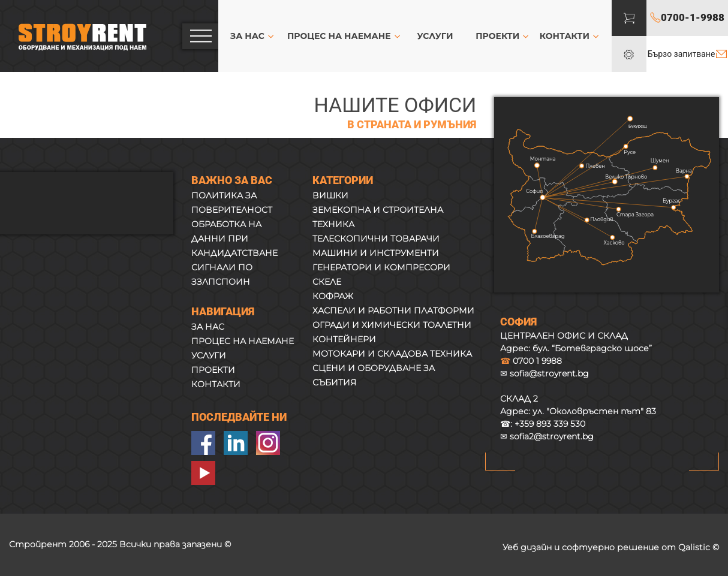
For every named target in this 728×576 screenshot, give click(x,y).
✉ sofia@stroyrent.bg (545, 373)
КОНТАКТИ (565, 36)
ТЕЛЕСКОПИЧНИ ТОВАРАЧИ (376, 239)
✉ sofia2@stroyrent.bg (547, 436)
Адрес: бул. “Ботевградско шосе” (576, 348)
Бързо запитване (682, 54)
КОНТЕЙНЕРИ (344, 339)
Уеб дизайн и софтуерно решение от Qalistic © (611, 547)
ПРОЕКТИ (497, 36)
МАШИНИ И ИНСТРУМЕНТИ (376, 253)
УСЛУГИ (435, 36)
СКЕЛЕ (327, 282)
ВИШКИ (330, 195)
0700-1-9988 (693, 17)
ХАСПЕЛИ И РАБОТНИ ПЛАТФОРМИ (393, 310)
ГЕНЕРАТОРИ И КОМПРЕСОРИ (381, 267)
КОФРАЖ (333, 296)
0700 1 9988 (531, 361)
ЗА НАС (247, 36)
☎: (543, 424)
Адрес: (578, 411)
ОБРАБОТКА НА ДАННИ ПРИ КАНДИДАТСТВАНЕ (234, 239)
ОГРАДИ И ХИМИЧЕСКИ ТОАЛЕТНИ (392, 325)
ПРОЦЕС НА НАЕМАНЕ (339, 36)
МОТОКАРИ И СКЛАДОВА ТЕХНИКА (392, 354)
